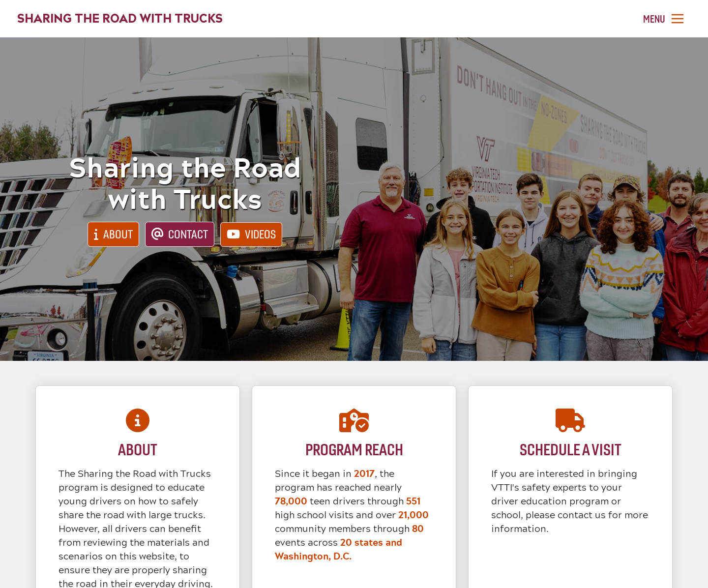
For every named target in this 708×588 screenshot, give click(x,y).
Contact (188, 235)
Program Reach (354, 450)
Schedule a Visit (571, 450)
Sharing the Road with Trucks (120, 19)
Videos (260, 235)
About (118, 235)
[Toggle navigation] (664, 19)
